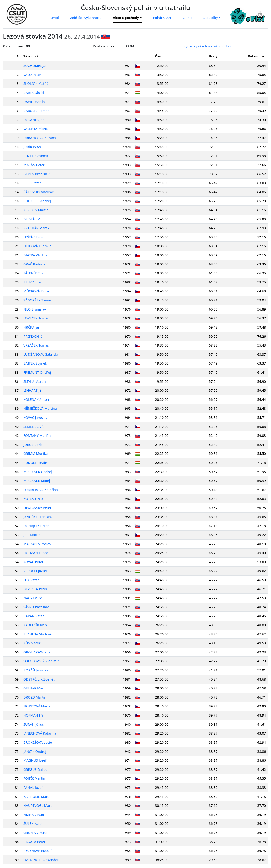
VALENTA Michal (36, 129)
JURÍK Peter (33, 147)
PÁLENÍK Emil (34, 273)
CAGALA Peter (35, 842)
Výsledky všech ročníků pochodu (209, 46)
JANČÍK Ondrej (35, 751)
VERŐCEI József (36, 571)
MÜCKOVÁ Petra (36, 291)
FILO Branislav (35, 309)
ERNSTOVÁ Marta (37, 706)
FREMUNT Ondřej (37, 372)
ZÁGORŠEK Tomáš (38, 300)
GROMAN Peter (36, 833)
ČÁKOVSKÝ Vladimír (39, 192)
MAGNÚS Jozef (35, 760)
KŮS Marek (32, 643)
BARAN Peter (34, 616)
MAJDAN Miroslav (37, 544)
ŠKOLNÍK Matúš (36, 84)
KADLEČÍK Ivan (35, 625)
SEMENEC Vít (34, 427)
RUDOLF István (35, 463)
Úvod (55, 18)
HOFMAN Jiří (33, 715)
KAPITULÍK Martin (38, 797)
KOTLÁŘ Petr (34, 499)
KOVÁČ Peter (34, 562)
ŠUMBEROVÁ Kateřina (41, 490)
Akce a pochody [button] (126, 18)
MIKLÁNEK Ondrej (38, 472)
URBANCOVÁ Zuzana (40, 138)
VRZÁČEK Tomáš (36, 345)
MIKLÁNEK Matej (37, 481)
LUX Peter (31, 580)
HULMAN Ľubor (36, 553)
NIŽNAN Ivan (34, 815)
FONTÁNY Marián (37, 436)
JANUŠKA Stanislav (38, 517)
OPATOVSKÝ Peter (38, 508)
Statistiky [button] (211, 18)
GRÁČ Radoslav (36, 264)
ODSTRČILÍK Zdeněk (40, 679)
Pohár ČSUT (162, 18)
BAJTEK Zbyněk (35, 363)
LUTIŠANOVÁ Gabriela (41, 354)
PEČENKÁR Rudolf (38, 851)
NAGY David (33, 598)
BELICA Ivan (33, 282)
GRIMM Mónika (36, 454)
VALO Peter (33, 75)
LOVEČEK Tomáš (36, 318)
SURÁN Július (34, 724)
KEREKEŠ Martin (36, 210)
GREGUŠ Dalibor (36, 769)
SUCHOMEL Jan (36, 66)
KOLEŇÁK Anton (36, 400)
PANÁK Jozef (33, 787)
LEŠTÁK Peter (34, 237)
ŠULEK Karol (33, 823)
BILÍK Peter (32, 183)
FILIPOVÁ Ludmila (38, 246)
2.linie (188, 18)
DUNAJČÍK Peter (36, 526)
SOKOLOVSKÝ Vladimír (41, 661)
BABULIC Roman (37, 111)
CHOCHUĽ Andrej (37, 201)
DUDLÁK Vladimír (37, 219)
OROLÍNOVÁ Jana (37, 652)
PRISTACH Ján (34, 336)
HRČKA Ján (32, 327)
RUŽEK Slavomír (36, 156)
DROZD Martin (35, 697)
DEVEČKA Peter (36, 589)
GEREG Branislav (37, 174)
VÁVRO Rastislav (36, 607)
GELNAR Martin (36, 688)
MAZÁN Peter (34, 165)
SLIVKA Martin (35, 382)
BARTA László (34, 93)
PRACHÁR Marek (37, 228)
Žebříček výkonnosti (86, 18)
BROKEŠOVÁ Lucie (38, 742)
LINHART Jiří (33, 390)
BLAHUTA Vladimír (38, 634)
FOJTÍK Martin (34, 778)
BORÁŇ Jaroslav (36, 670)
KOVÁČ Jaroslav (36, 418)
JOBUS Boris (33, 445)
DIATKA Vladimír (36, 255)
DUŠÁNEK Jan (34, 120)
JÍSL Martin (32, 535)
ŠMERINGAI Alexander (41, 860)
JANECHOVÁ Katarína (40, 733)
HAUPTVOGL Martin (39, 805)
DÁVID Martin (34, 102)
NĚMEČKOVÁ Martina (40, 408)
